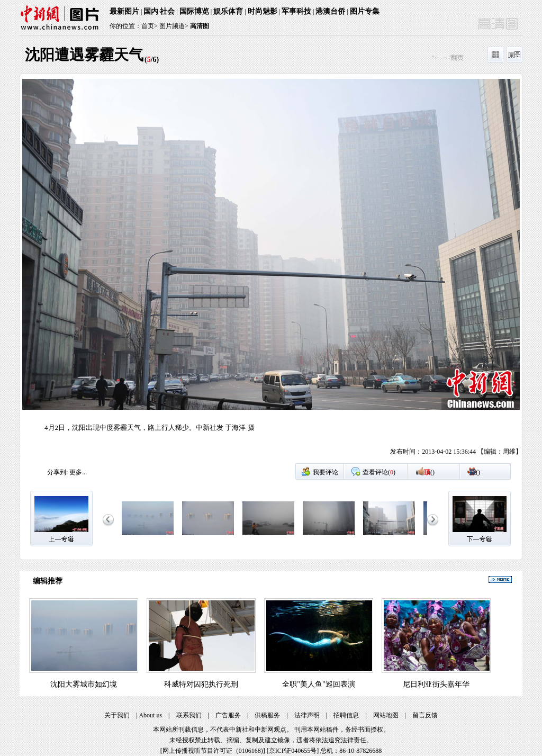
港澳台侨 (330, 11)
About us (150, 715)
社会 (167, 11)
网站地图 (386, 715)
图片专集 (365, 11)
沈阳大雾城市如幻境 (84, 684)
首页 (148, 26)
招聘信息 (346, 715)
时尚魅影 (263, 11)
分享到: (57, 472)
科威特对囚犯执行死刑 (201, 684)
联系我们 (189, 715)
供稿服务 (267, 715)
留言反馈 (425, 715)
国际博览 (194, 11)
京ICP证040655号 (293, 751)
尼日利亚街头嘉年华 (436, 684)
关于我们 (117, 715)
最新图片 (124, 11)
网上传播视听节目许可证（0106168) (213, 751)
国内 (151, 11)
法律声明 (307, 715)
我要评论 (326, 472)
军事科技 (296, 11)
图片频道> (174, 26)
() (429, 472)
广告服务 (228, 715)
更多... (78, 472)
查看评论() (379, 472)
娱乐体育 (228, 11)
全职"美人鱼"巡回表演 (318, 684)
